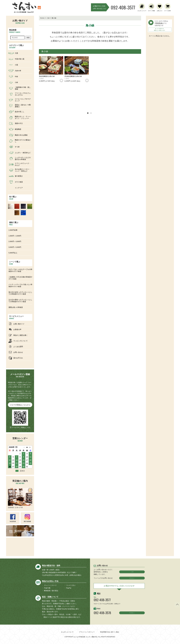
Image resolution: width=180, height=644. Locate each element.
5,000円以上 (13, 253)
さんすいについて (67, 632)
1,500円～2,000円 (15, 236)
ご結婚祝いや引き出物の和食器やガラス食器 (20, 278)
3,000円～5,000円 (15, 247)
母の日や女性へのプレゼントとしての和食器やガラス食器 (20, 293)
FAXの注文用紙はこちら (132, 616)
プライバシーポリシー (87, 632)
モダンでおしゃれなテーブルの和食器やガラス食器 (20, 270)
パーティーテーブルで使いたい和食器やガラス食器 (20, 285)
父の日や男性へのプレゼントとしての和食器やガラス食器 (20, 301)
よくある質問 (132, 572)
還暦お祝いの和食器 (16, 307)
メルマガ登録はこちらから (20, 405)
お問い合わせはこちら (132, 579)
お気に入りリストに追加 (61, 80)
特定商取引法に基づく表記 (110, 632)
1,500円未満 (13, 230)
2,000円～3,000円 (15, 241)
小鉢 (48, 18)
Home (42, 18)
